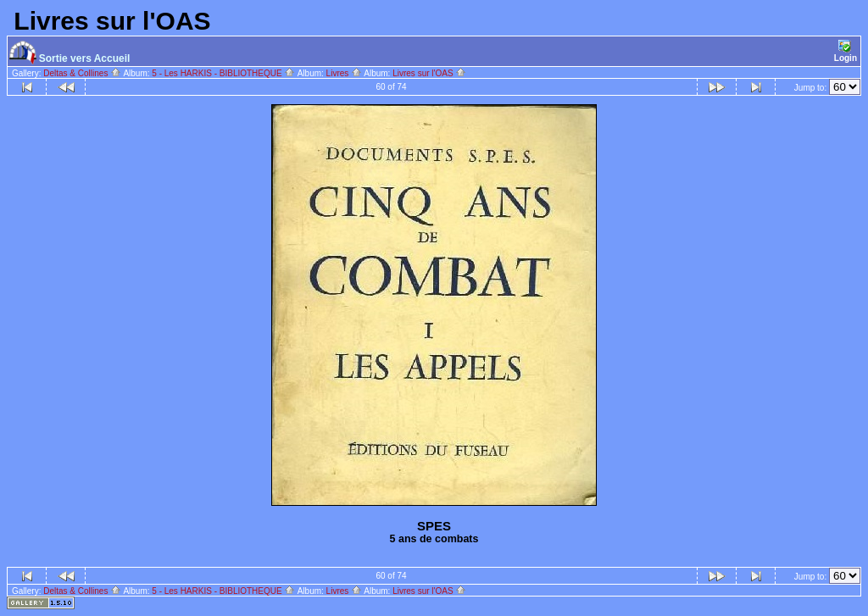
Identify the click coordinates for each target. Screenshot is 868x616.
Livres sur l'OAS (429, 73)
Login (846, 51)
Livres (344, 73)
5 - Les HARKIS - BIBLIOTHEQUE (223, 73)
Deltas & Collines (82, 73)
